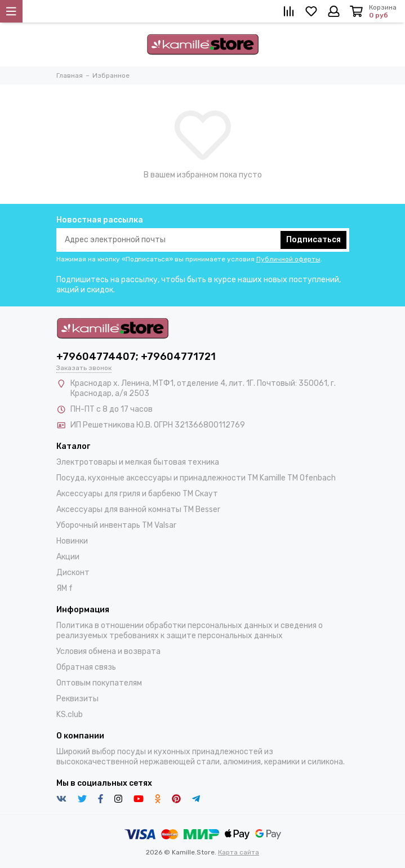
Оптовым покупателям (99, 683)
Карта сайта (239, 852)
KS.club (70, 715)
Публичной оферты (288, 259)
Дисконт (73, 573)
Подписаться (313, 240)
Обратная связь (86, 667)
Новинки (72, 541)
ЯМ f (64, 588)
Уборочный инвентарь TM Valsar (116, 525)
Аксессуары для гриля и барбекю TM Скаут (137, 494)
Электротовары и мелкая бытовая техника (138, 462)
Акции (68, 557)
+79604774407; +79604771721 (136, 357)
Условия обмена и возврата (108, 651)
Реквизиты (77, 699)
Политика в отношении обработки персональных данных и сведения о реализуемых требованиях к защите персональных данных (190, 631)
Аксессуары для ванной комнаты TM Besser (138, 509)
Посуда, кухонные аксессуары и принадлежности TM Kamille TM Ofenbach (196, 478)
